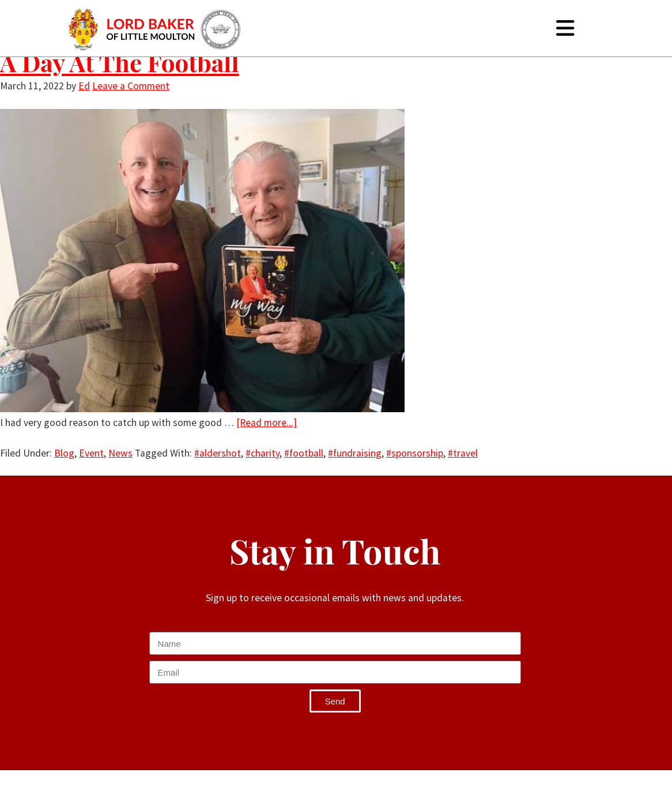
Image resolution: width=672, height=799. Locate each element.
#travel (463, 453)
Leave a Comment (131, 86)
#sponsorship (415, 453)
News (120, 453)
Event (91, 453)
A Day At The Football (120, 62)
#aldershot (218, 453)
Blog (64, 453)
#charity (263, 453)
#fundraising (355, 453)
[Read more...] (267, 423)
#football (304, 453)
